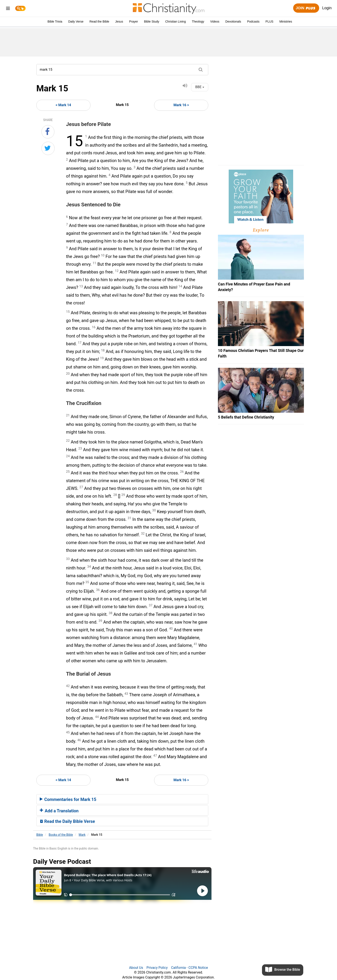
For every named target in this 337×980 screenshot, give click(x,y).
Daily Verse (76, 21)
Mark (82, 835)
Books (61, 835)
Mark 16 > (181, 105)
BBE (200, 87)
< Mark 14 (63, 105)
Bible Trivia (55, 21)
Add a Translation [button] (59, 811)
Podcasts (253, 21)
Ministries (286, 21)
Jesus (119, 21)
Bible (40, 835)
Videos (215, 21)
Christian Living (176, 21)
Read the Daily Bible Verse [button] (67, 821)
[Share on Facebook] (48, 132)
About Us (136, 968)
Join (306, 8)
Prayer (134, 21)
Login (327, 8)
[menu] (8, 9)
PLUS (269, 21)
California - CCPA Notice (190, 968)
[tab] (122, 799)
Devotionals (233, 21)
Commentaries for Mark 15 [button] (68, 799)
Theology (198, 21)
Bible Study (152, 21)
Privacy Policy (157, 968)
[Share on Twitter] (48, 148)
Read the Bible (99, 21)
